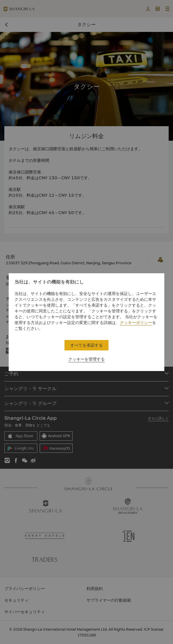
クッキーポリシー (136, 323)
